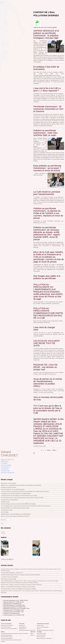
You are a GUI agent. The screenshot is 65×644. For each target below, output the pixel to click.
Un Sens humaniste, (8, 615)
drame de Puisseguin (8, 605)
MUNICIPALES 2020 (22, 629)
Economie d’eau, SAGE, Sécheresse (7, 625)
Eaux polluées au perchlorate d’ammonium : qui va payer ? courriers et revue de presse (47, 168)
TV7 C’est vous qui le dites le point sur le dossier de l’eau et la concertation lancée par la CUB (48, 409)
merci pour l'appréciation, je (10, 600)
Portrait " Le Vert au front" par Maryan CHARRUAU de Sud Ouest (15, 516)
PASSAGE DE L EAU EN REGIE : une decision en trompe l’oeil (45, 367)
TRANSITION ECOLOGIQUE (43, 624)
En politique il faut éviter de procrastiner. (46, 68)
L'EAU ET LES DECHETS (6, 624)
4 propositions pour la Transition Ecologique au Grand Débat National (16, 494)
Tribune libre (33, 632)
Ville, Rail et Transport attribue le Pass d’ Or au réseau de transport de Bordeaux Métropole (20, 575)
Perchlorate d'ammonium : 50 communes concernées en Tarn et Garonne (48, 109)
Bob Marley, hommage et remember (9, 487)
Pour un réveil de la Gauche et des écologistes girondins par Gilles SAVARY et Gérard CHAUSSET (22, 498)
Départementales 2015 (23, 627)
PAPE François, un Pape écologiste (9, 483)
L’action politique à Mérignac (41, 633)
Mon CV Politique (5, 512)
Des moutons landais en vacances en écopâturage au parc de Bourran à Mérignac (19, 589)
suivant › (49, 450)
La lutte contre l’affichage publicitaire (43, 627)
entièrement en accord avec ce (11, 608)
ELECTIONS (22, 624)
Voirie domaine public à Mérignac (6, 635)
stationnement (7, 604)
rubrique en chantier (40, 625)
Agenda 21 (39, 629)
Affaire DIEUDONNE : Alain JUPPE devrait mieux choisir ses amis (15, 508)
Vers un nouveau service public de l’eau (48, 398)
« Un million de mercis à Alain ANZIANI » (10, 577)
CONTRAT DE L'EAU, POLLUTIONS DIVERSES (9, 629)
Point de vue (32, 635)
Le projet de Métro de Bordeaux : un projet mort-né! (12, 573)
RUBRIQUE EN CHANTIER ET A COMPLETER (27, 630)
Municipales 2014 (22, 625)
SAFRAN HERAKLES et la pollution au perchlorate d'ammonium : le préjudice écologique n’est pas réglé (46, 34)
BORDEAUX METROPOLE (41, 635)
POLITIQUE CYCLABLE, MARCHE (7, 637)
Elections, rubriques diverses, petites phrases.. (44, 638)
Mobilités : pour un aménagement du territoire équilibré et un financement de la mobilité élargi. (21, 485)
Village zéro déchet (8, 602)
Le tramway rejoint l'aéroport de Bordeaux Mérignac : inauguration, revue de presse (14, 633)
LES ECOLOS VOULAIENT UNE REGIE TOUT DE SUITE (47, 343)
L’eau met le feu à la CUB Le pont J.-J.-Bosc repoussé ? (47, 89)
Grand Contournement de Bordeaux (7, 638)
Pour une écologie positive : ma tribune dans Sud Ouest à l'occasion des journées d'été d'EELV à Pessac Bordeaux (26, 506)
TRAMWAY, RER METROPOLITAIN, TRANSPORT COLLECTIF (11, 640)
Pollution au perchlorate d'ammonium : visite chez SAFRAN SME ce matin (45, 133)
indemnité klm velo (8, 610)
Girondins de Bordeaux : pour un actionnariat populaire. (13, 489)
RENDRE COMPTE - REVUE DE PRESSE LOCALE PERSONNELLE (16, 514)
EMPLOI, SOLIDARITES (41, 637)
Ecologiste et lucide (5, 502)
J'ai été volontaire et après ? (7, 510)
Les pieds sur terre (8, 612)
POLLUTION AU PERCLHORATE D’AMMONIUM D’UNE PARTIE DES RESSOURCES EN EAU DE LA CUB (48, 313)
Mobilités (3, 632)
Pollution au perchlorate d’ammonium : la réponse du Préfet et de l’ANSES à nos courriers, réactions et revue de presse (48, 213)
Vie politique (39, 632)
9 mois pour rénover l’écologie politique (9, 500)
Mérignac (32, 633)
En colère (6, 613)
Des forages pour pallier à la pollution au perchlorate (47, 277)
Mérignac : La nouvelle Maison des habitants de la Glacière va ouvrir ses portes (18, 587)
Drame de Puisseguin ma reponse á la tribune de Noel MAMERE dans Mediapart (18, 504)
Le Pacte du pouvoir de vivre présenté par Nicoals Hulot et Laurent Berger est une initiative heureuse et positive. (25, 491)
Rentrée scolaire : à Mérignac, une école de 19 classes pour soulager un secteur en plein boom (21, 585)
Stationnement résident (9, 607)
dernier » (54, 450)
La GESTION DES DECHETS (6, 627)
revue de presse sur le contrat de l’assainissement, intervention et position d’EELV (48, 383)
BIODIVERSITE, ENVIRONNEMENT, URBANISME (45, 630)
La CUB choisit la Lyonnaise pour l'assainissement (47, 193)
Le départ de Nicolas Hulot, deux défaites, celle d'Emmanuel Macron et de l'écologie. (19, 496)
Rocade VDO (3, 642)
